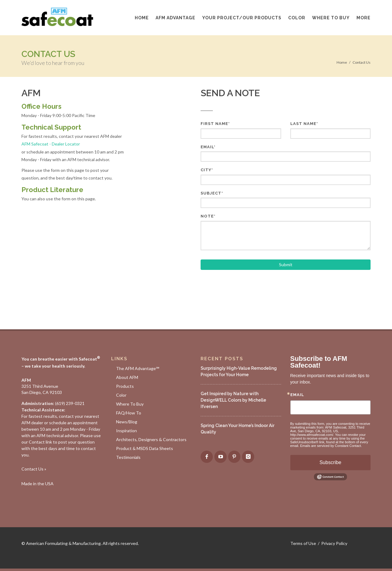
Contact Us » (34, 469)
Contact (37, 442)
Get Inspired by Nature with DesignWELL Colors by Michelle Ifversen (233, 400)
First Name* (215, 124)
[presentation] (247, 288)
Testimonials (128, 457)
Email (297, 395)
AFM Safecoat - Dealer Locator (51, 144)
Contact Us (362, 62)
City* (207, 170)
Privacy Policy (334, 543)
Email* (208, 147)
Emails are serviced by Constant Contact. (331, 446)
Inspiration (126, 431)
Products (125, 386)
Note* (208, 216)
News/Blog (127, 422)
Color (121, 395)
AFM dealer (32, 423)
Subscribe (330, 462)
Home (342, 62)
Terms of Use (303, 543)
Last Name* (304, 124)
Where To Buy (130, 404)
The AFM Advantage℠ (138, 368)
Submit (286, 265)
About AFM (127, 377)
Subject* (212, 193)
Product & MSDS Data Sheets (145, 448)
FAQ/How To (129, 413)
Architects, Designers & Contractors (151, 439)
